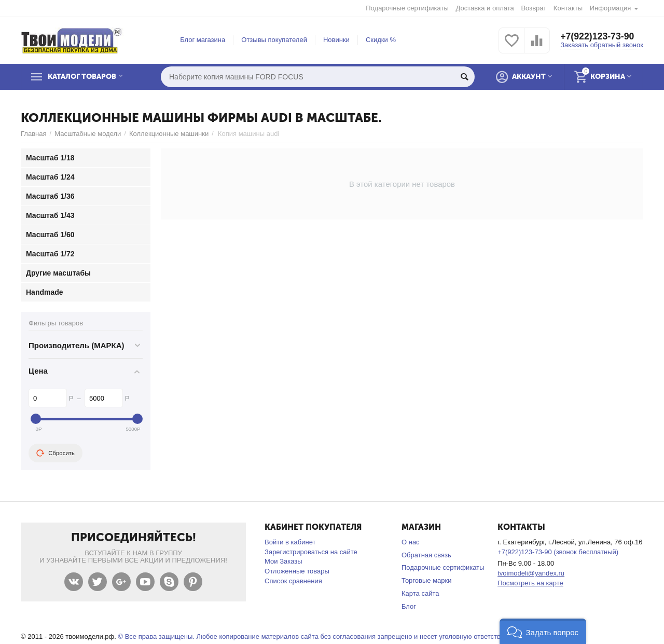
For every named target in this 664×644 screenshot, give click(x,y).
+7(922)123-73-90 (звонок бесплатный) (558, 552)
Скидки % (381, 40)
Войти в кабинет (290, 542)
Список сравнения (293, 581)
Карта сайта (420, 593)
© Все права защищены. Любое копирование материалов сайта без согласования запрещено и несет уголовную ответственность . (323, 636)
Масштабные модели (88, 134)
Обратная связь (426, 555)
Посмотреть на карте (530, 583)
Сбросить (56, 453)
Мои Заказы (283, 561)
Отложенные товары (297, 571)
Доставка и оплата (485, 8)
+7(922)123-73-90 (598, 36)
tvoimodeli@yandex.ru (531, 573)
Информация (611, 8)
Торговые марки (427, 580)
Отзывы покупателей (274, 40)
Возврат (534, 8)
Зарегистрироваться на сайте (311, 552)
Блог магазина (203, 40)
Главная (34, 134)
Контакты (568, 8)
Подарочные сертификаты (407, 8)
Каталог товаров (85, 77)
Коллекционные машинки (169, 134)
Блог (409, 606)
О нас (411, 542)
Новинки (336, 40)
